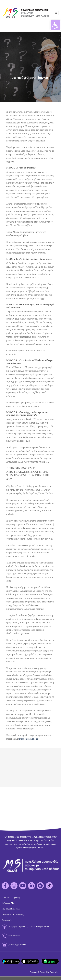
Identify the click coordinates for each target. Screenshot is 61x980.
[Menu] (56, 13)
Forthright (54, 972)
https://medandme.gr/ (29, 739)
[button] (55, 25)
